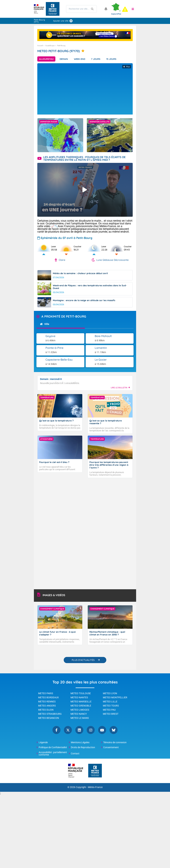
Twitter (68, 730)
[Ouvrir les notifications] (106, 9)
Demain (64, 59)
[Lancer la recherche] (92, 9)
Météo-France (95, 787)
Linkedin (79, 730)
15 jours (111, 59)
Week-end (80, 59)
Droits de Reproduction (83, 747)
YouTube (102, 730)
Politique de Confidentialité (53, 747)
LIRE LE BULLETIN (120, 388)
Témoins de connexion (115, 742)
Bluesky (114, 730)
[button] (133, 9)
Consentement (111, 747)
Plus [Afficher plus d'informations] (128, 67)
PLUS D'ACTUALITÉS (83, 660)
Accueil (40, 46)
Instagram (91, 730)
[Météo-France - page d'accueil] (95, 771)
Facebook (56, 730)
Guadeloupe (50, 46)
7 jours (96, 59)
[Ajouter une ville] (71, 21)
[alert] (125, 9)
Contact (75, 753)
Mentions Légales (80, 742)
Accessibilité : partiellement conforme (53, 753)
